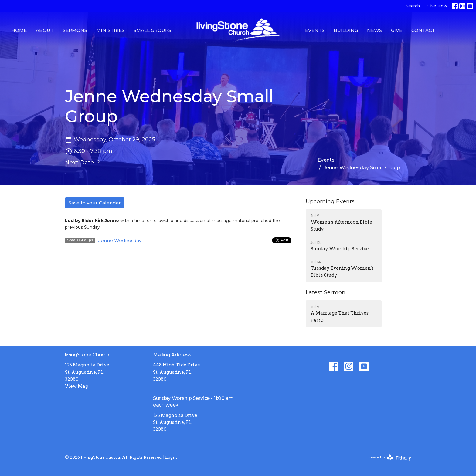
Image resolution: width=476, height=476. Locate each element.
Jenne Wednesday (120, 240)
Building (346, 30)
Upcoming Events (330, 201)
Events (315, 30)
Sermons (75, 30)
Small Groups (152, 30)
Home (19, 30)
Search (413, 6)
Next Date (83, 162)
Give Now (437, 6)
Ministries (110, 30)
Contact (423, 30)
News (374, 30)
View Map (77, 386)
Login (171, 457)
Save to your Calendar (95, 203)
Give (397, 30)
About (45, 30)
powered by (390, 458)
